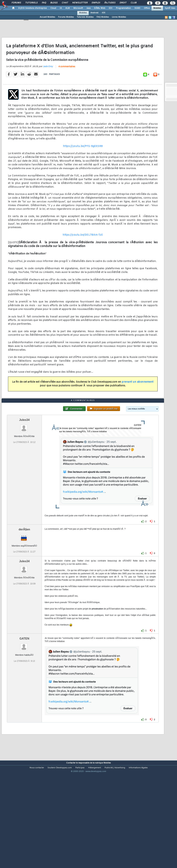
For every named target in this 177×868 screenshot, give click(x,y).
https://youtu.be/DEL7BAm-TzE (83, 249)
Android (94, 13)
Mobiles (157, 8)
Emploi (96, 3)
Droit (123, 3)
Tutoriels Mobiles (85, 17)
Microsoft (78, 8)
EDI (111, 8)
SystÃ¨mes (170, 8)
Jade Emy (48, 81)
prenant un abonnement (138, 396)
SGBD (137, 8)
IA (61, 8)
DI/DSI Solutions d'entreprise (32, 8)
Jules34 (24, 462)
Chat (65, 3)
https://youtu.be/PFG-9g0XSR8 (83, 160)
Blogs (54, 3)
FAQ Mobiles (103, 17)
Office (147, 8)
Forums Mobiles (66, 17)
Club (134, 3)
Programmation (123, 8)
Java (88, 8)
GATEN (24, 681)
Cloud (53, 8)
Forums (16, 3)
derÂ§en (24, 571)
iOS (104, 13)
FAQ (44, 3)
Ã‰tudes (110, 3)
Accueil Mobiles (47, 17)
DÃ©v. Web (100, 8)
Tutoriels (31, 3)
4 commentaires (67, 81)
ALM (68, 8)
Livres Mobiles (119, 17)
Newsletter (80, 3)
